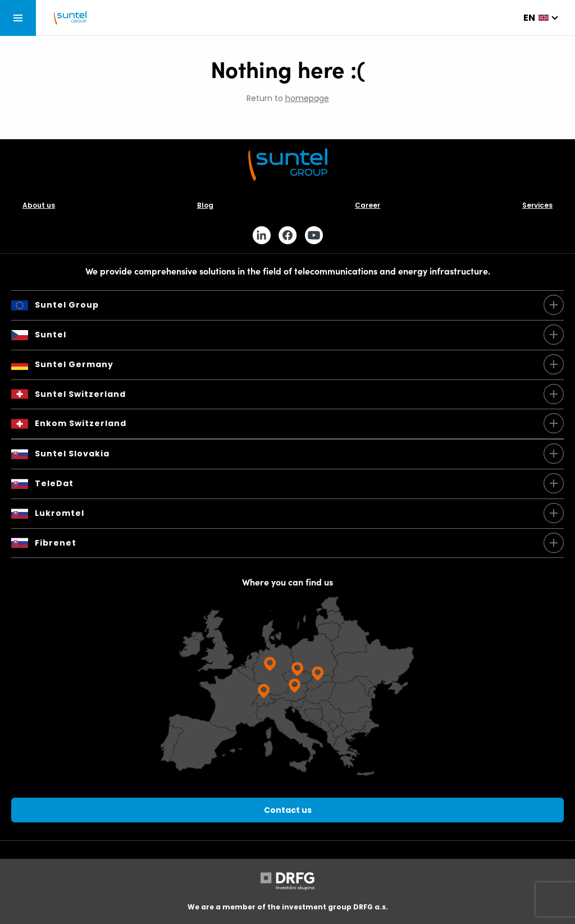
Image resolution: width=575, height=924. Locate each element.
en (529, 18)
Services (537, 205)
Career (368, 205)
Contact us (288, 810)
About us (39, 205)
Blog (205, 205)
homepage (307, 98)
